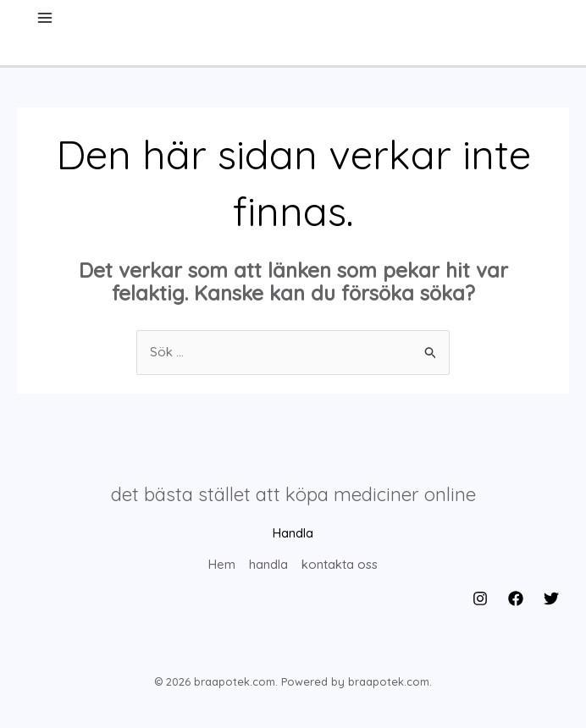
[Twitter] (551, 598)
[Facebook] (516, 598)
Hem (222, 565)
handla (268, 565)
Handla (293, 534)
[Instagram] (480, 598)
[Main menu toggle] (45, 18)
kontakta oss (340, 565)
